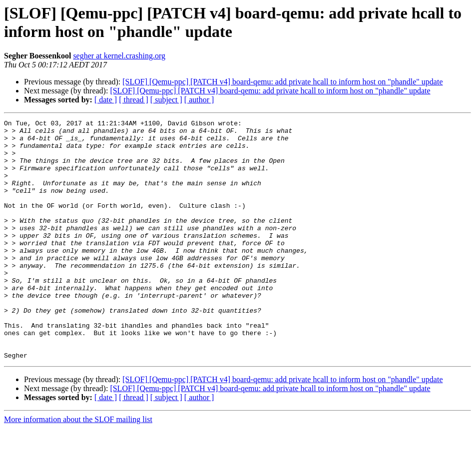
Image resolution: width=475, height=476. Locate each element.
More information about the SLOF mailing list (78, 467)
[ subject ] (166, 100)
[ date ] (106, 100)
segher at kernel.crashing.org (119, 56)
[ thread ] (134, 100)
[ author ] (199, 100)
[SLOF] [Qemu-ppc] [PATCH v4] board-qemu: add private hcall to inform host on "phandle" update (282, 82)
